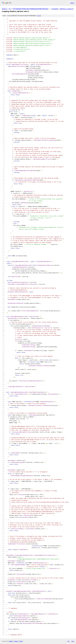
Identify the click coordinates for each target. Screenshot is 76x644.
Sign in (72, 3)
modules (55, 9)
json (73, 641)
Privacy (16, 641)
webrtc (5, 9)
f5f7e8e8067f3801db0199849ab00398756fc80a (30, 9)
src (10, 9)
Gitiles (11, 641)
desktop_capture (66, 9)
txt (68, 641)
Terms (21, 641)
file (39, 16)
